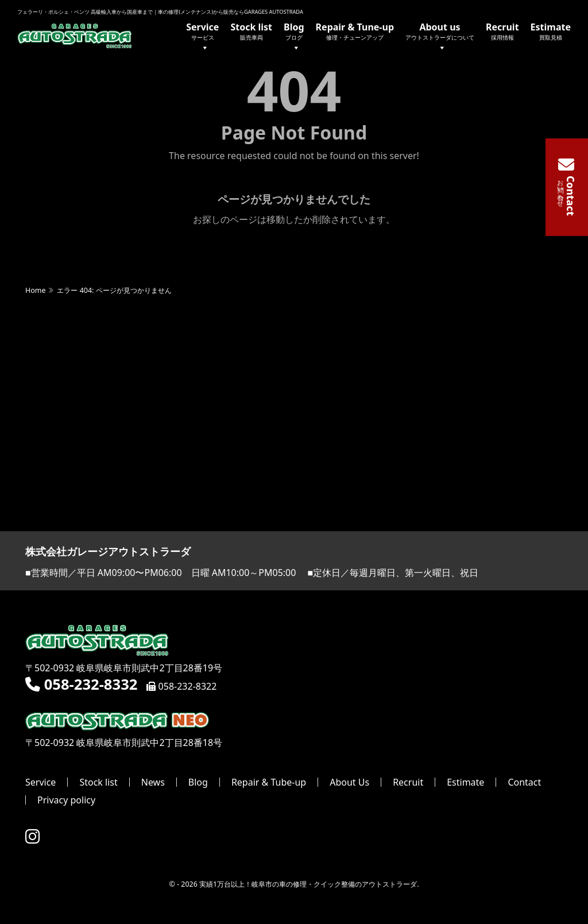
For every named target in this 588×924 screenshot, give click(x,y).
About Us (349, 783)
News (153, 783)
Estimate (551, 31)
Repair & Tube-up (269, 783)
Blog (294, 38)
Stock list (251, 31)
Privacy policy (66, 801)
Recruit (502, 31)
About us (440, 38)
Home (35, 291)
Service (202, 38)
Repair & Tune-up (355, 31)
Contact (524, 783)
